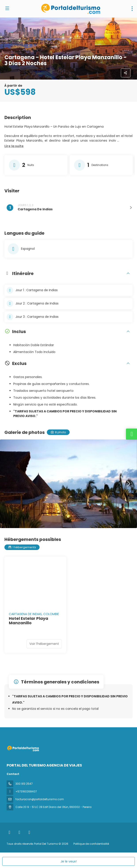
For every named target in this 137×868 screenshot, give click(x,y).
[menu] (132, 9)
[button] (14, 146)
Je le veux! (69, 861)
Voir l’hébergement (44, 644)
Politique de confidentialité (91, 844)
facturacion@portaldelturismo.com (40, 799)
